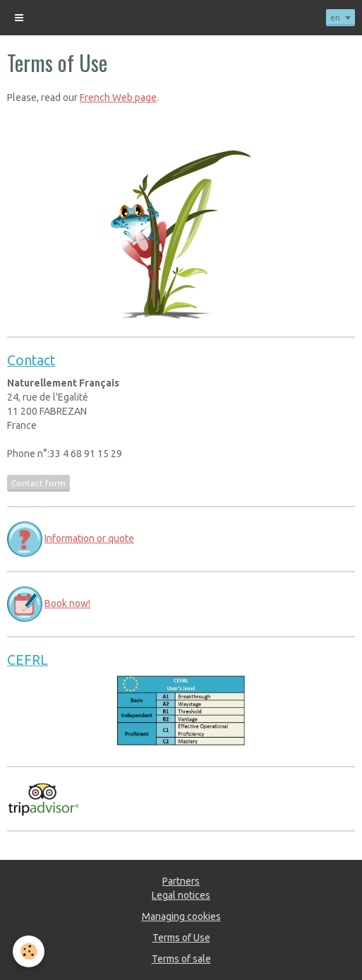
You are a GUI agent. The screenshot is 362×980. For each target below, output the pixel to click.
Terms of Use (181, 938)
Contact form (38, 483)
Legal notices (181, 895)
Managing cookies (181, 916)
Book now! (67, 603)
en (335, 17)
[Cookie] (29, 951)
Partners (181, 881)
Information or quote (89, 538)
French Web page (118, 98)
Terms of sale (181, 959)
